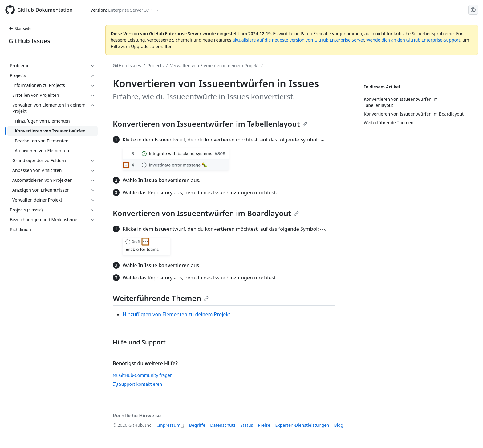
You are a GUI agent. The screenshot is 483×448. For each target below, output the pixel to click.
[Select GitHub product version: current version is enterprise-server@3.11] (125, 10)
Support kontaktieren (137, 384)
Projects (156, 65)
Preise (264, 425)
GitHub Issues (29, 41)
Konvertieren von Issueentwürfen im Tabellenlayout (210, 124)
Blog (339, 425)
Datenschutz (223, 425)
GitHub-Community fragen (143, 375)
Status (247, 425)
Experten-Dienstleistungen (302, 425)
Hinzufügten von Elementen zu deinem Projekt (177, 314)
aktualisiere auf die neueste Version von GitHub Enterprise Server (298, 40)
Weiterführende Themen (161, 298)
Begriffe (197, 425)
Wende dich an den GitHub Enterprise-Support (413, 40)
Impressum (169, 425)
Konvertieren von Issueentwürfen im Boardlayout (206, 213)
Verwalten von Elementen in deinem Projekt (214, 65)
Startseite (20, 29)
